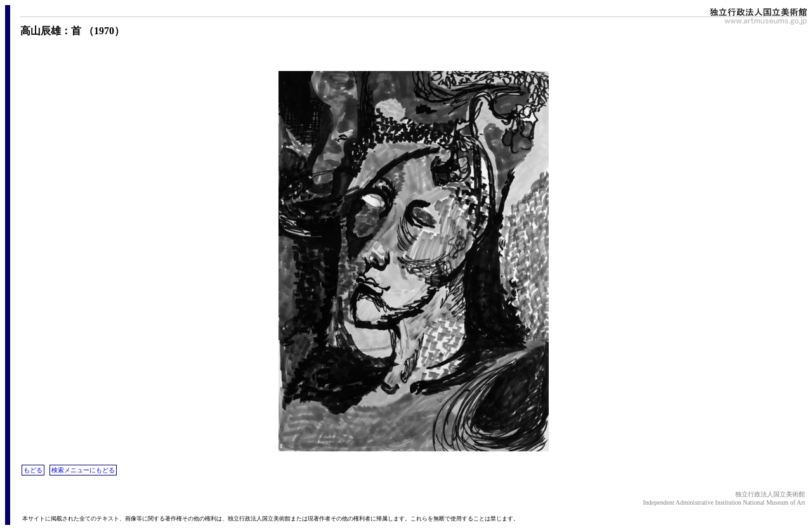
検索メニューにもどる (83, 470)
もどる (33, 470)
